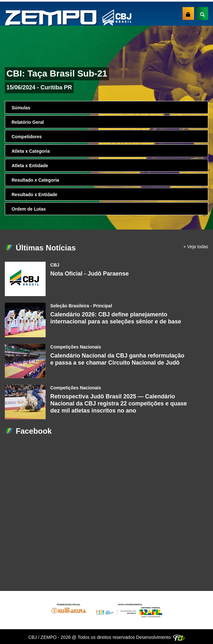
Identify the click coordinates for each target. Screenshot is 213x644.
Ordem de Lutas (29, 209)
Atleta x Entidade (30, 166)
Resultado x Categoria (35, 180)
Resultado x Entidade (34, 195)
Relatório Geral (28, 122)
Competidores (27, 137)
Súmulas (21, 108)
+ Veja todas (196, 247)
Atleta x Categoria (31, 151)
